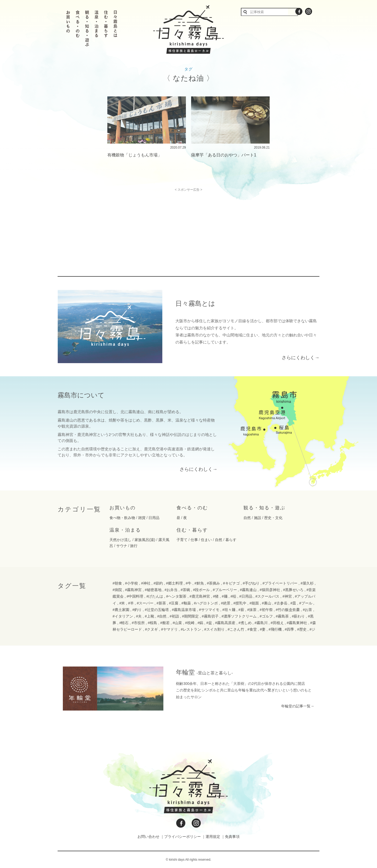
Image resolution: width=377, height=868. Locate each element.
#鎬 (200, 623)
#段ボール (201, 590)
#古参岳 (281, 603)
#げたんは (155, 596)
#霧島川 (261, 623)
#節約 (158, 583)
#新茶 (161, 603)
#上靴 (149, 616)
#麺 (225, 596)
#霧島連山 (248, 590)
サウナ (122, 546)
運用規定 (213, 837)
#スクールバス (267, 596)
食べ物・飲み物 (122, 518)
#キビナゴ (231, 583)
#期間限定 (190, 616)
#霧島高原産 (225, 623)
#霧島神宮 (133, 590)
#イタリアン (123, 616)
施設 (258, 518)
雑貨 (142, 518)
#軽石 (124, 623)
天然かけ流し (120, 540)
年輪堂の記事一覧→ (298, 706)
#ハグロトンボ (206, 603)
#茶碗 (185, 590)
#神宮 (287, 596)
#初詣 (174, 616)
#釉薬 (186, 603)
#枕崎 (190, 623)
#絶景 (226, 603)
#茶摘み (213, 583)
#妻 (263, 629)
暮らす (231, 540)
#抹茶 (252, 610)
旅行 (134, 546)
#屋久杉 (307, 583)
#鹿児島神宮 (200, 596)
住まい (206, 540)
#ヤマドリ (169, 629)
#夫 (139, 616)
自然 (247, 518)
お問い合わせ (148, 837)
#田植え (277, 623)
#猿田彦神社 (270, 590)
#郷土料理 (174, 583)
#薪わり (298, 616)
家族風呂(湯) (145, 540)
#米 (122, 603)
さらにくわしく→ (301, 358)
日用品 (154, 518)
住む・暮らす (192, 530)
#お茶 (308, 610)
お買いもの (123, 508)
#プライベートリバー (280, 583)
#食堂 (252, 629)
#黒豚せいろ (293, 590)
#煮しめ (245, 623)
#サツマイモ (209, 610)
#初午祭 (266, 610)
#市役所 (138, 623)
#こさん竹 (236, 629)
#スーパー (145, 603)
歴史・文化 (273, 518)
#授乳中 (240, 603)
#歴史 (302, 629)
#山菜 (178, 623)
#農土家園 (121, 610)
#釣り (137, 610)
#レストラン (191, 629)
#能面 (254, 603)
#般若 (165, 623)
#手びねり (251, 583)
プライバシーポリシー (182, 837)
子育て (182, 540)
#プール (306, 603)
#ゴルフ (266, 616)
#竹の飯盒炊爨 (288, 610)
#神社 (146, 583)
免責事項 (232, 837)
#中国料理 (135, 596)
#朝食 (117, 583)
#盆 (209, 623)
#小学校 (131, 583)
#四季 (289, 629)
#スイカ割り (214, 629)
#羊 (131, 603)
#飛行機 (275, 629)
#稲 (233, 596)
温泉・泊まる (125, 530)
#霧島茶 (282, 616)
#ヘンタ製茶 (176, 596)
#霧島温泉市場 (184, 610)
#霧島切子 (210, 616)
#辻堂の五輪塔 (157, 610)
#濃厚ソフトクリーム (239, 616)
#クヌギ (152, 629)
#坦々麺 (229, 610)
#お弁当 (171, 590)
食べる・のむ (192, 508)
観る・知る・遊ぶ (264, 508)
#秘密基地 (153, 590)
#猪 (216, 596)
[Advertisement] (143, 228)
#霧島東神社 (297, 623)
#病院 (117, 590)
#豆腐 (174, 603)
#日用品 (246, 596)
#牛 (188, 583)
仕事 (194, 540)
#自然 (162, 616)
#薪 (241, 610)
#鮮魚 (199, 583)
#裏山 (267, 603)
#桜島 (153, 623)
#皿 (293, 603)
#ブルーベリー (225, 590)
